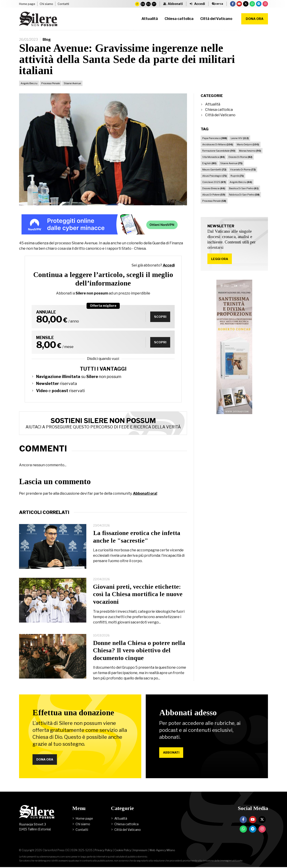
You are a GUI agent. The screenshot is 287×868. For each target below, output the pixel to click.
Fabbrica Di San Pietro (244, 195)
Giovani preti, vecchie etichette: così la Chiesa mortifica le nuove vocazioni (138, 594)
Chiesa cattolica (219, 110)
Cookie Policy (123, 851)
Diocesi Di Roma (240, 157)
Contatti (63, 4)
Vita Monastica (213, 157)
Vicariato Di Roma (243, 170)
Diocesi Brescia (214, 188)
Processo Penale (51, 83)
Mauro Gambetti (214, 170)
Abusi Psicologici (214, 176)
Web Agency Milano (162, 851)
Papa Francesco (215, 138)
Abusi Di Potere (214, 195)
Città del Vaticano (220, 115)
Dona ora (255, 19)
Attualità (213, 104)
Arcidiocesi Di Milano (218, 144)
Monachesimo (250, 151)
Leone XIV (240, 138)
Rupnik (237, 176)
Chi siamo (46, 4)
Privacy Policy (103, 851)
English (209, 163)
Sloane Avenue (72, 83)
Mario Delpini (248, 144)
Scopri (159, 317)
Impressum (140, 851)
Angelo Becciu (29, 83)
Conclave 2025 (214, 182)
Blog (47, 40)
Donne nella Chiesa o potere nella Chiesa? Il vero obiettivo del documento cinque (139, 650)
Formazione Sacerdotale (219, 151)
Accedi (169, 265)
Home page (27, 4)
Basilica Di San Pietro (244, 188)
